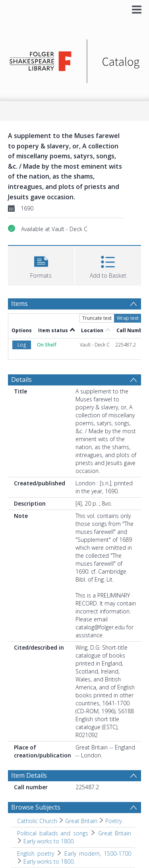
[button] (41, 265)
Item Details (29, 775)
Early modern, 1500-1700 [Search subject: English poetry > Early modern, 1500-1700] (98, 853)
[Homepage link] (75, 59)
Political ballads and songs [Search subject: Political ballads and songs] (53, 833)
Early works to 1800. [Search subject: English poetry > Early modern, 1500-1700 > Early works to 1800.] (49, 861)
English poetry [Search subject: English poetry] (36, 853)
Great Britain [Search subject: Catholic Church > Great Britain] (81, 821)
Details (21, 380)
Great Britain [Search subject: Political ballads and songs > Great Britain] (115, 833)
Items (19, 304)
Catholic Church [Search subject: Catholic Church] (37, 821)
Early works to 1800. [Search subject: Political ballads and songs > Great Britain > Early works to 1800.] (49, 841)
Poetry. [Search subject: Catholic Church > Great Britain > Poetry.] (114, 821)
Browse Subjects (36, 807)
